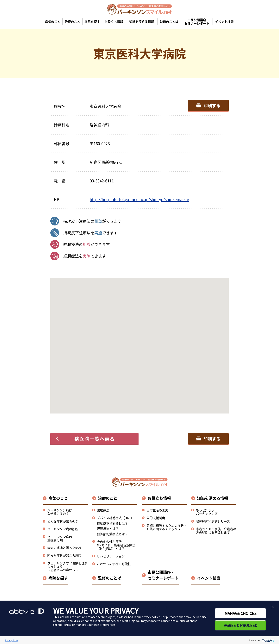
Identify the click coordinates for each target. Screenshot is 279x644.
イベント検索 (209, 578)
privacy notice (151, 617)
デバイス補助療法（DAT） (115, 518)
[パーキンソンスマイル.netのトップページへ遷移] (140, 9)
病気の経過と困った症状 (64, 548)
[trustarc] (268, 640)
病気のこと (58, 498)
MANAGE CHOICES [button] (241, 613)
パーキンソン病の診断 (63, 529)
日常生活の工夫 (157, 510)
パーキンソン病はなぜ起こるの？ (60, 512)
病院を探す (58, 578)
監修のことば (110, 578)
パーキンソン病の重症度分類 (60, 538)
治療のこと (108, 498)
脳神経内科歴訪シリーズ (213, 521)
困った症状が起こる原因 (64, 555)
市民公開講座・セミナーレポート (163, 575)
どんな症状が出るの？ (63, 521)
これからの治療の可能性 (114, 564)
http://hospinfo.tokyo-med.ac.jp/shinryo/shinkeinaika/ (139, 199)
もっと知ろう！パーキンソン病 (207, 512)
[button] (139, 342)
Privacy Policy (12, 640)
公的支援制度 (156, 518)
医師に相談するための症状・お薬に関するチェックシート (167, 527)
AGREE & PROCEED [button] (241, 625)
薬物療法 (103, 510)
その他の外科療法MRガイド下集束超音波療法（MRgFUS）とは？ (116, 545)
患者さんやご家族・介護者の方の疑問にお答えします (216, 531)
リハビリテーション (111, 556)
